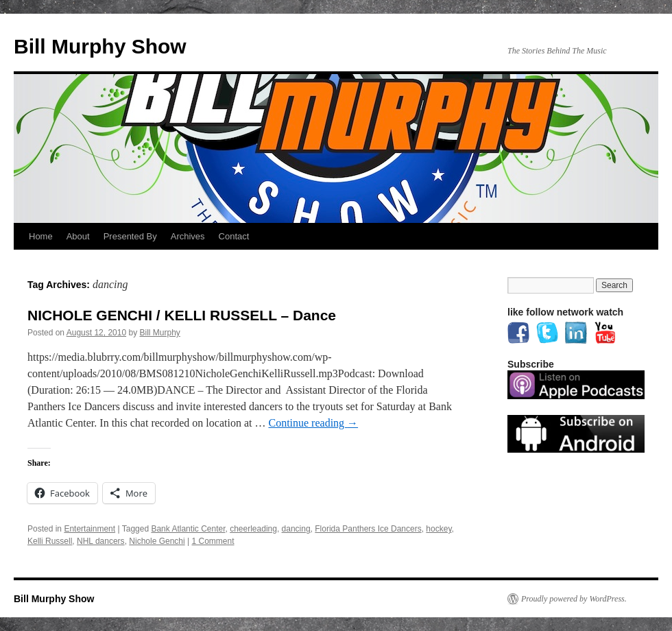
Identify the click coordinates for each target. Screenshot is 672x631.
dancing (296, 529)
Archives (188, 236)
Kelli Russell (50, 541)
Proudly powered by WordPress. (574, 599)
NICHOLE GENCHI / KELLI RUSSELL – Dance (182, 315)
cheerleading (253, 529)
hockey (439, 529)
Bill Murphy (160, 333)
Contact (234, 236)
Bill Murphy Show (100, 46)
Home (41, 236)
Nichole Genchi (157, 541)
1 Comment (213, 541)
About (78, 236)
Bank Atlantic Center (188, 529)
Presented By (130, 236)
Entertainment (89, 529)
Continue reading (313, 423)
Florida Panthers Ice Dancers (368, 529)
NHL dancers (101, 541)
